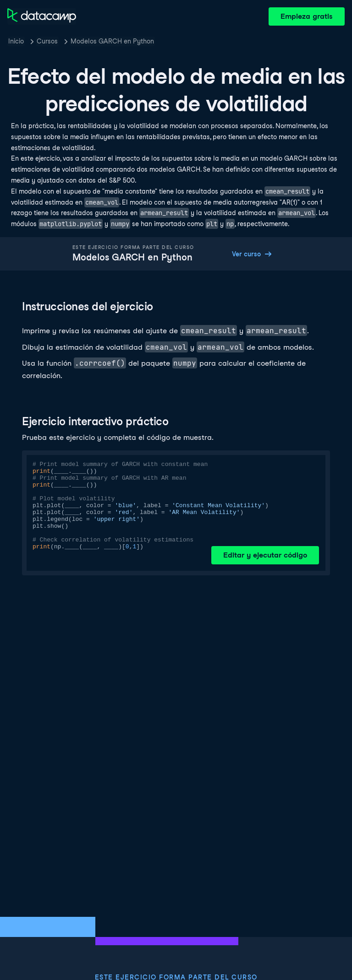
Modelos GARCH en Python (112, 41)
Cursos (47, 41)
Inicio (16, 41)
